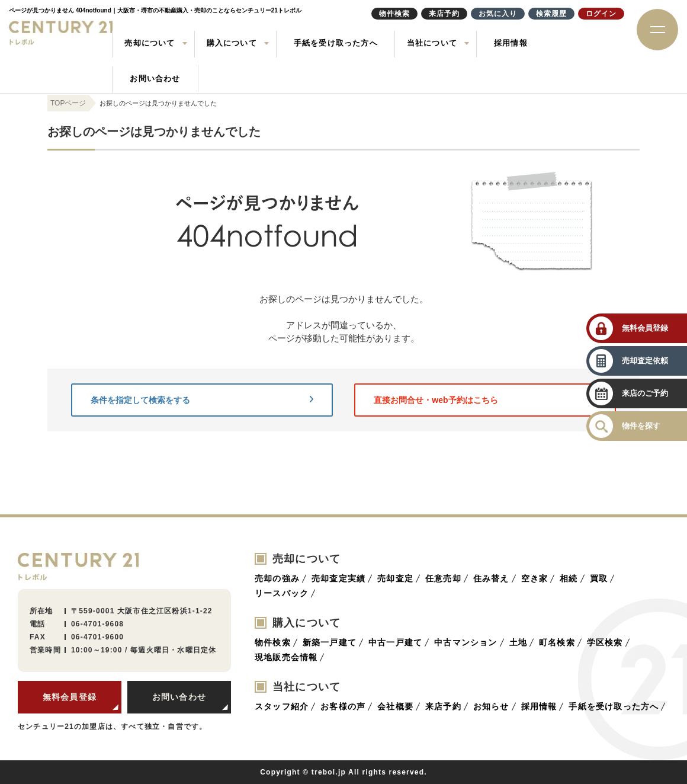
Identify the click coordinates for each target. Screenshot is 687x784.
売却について (150, 43)
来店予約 (443, 706)
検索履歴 (551, 14)
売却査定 (395, 578)
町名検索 (557, 642)
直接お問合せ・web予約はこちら (485, 400)
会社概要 (395, 706)
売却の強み (277, 578)
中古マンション (466, 642)
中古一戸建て (395, 642)
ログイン (601, 14)
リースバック (282, 593)
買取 (599, 578)
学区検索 (605, 642)
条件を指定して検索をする (202, 400)
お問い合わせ (155, 79)
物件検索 (273, 642)
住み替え (491, 578)
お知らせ (491, 706)
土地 (518, 642)
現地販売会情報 (286, 657)
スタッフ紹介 (282, 706)
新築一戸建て (330, 642)
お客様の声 (343, 706)
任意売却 (443, 578)
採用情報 (511, 43)
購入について (232, 43)
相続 (569, 578)
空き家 (535, 578)
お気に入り (498, 14)
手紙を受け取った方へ (336, 43)
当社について (432, 43)
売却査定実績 (338, 578)
